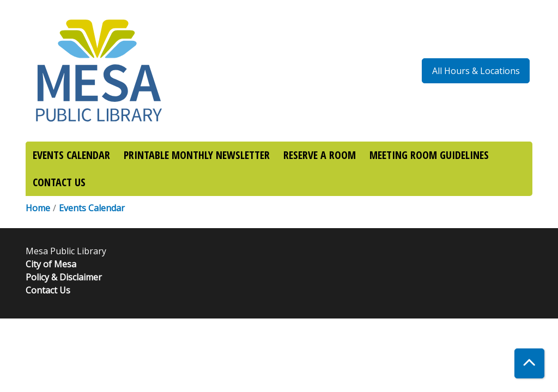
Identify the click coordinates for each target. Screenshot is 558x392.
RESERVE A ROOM (320, 155)
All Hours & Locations (476, 71)
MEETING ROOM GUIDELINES (429, 155)
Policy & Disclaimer (64, 277)
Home (38, 208)
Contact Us (48, 290)
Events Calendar (92, 208)
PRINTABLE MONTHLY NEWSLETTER (197, 155)
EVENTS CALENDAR (71, 155)
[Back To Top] (529, 363)
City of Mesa (51, 264)
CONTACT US (59, 182)
